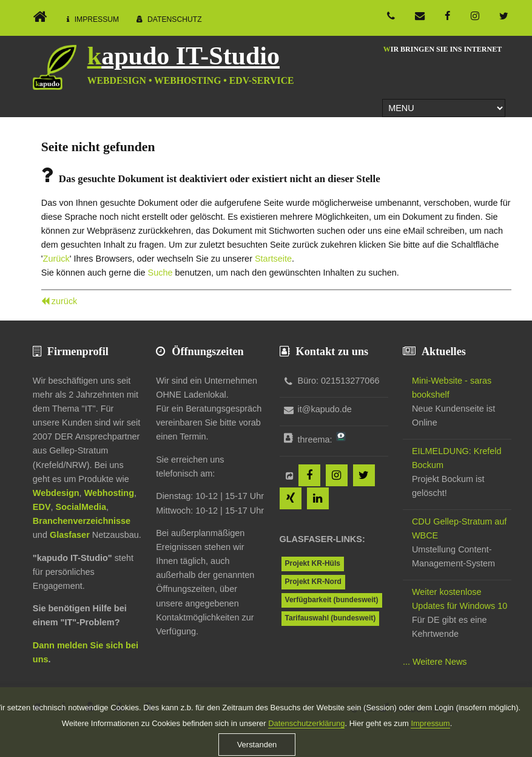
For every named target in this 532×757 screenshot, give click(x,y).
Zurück (56, 259)
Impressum (97, 19)
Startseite (273, 259)
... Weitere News (435, 662)
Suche (160, 273)
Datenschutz (175, 19)
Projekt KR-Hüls (313, 563)
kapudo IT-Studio (184, 56)
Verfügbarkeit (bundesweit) (332, 600)
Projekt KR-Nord (313, 582)
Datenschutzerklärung (306, 743)
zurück (65, 301)
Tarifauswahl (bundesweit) (331, 618)
